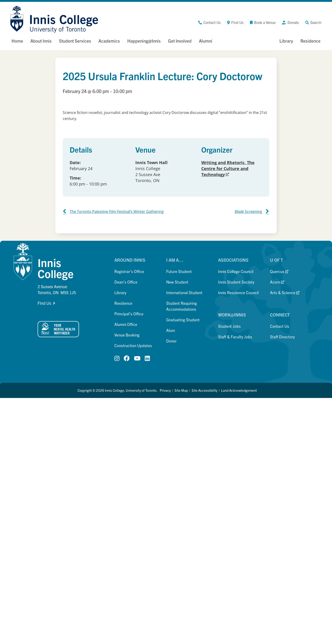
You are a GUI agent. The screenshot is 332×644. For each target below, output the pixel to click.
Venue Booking (127, 335)
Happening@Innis (144, 41)
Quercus (279, 271)
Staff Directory (282, 337)
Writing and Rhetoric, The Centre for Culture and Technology (228, 168)
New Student (177, 282)
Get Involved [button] (180, 41)
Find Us (44, 303)
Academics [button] (109, 41)
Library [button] (286, 41)
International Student (184, 292)
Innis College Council (236, 271)
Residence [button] (310, 41)
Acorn (277, 282)
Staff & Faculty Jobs (235, 337)
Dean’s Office (126, 282)
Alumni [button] (206, 41)
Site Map (181, 390)
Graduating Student (183, 320)
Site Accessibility (205, 390)
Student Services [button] (75, 41)
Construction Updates (133, 345)
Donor (171, 341)
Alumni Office (126, 324)
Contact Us (280, 326)
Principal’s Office (129, 314)
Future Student (179, 271)
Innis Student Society (236, 282)
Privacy (165, 390)
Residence (123, 303)
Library (120, 292)
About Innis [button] (41, 41)
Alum (171, 330)
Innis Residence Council (238, 292)
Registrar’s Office (129, 271)
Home (17, 41)
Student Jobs (229, 326)
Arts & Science (285, 292)
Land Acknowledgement (239, 390)
